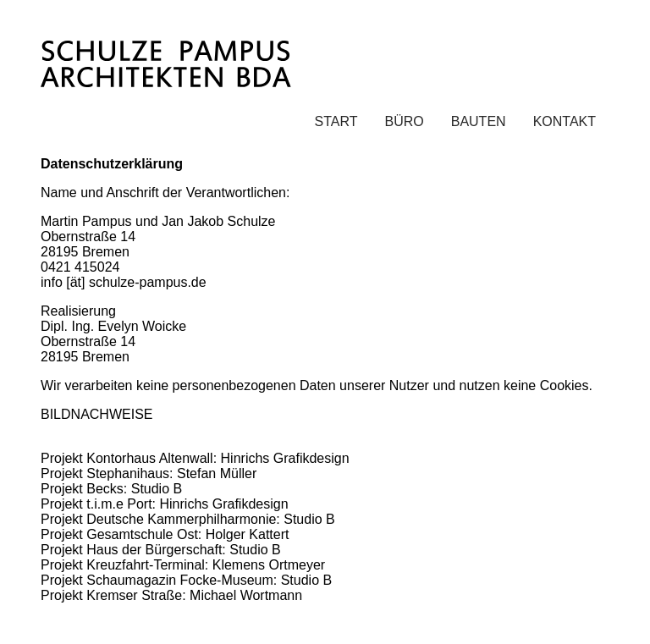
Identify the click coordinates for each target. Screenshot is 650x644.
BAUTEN (479, 121)
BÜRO (404, 121)
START (336, 121)
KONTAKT (565, 121)
